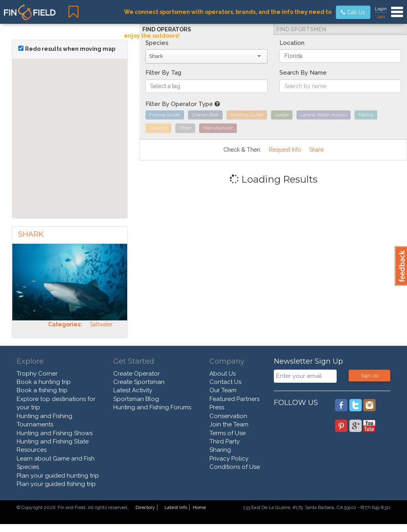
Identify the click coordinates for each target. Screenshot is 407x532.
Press (217, 407)
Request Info (285, 150)
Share (316, 150)
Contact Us (225, 382)
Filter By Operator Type (183, 104)
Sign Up (369, 376)
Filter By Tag (163, 73)
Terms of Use (228, 433)
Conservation (228, 416)
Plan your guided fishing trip (56, 484)
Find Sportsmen (301, 29)
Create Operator (137, 374)
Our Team (223, 390)
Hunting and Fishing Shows (55, 433)
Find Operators (167, 29)
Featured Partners (235, 399)
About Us (223, 374)
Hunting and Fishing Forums (152, 407)
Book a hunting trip (44, 382)
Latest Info (176, 507)
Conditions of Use (235, 467)
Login (381, 9)
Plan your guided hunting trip (58, 476)
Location (292, 43)
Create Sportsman (139, 382)
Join (381, 17)
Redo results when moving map (70, 49)
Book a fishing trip (42, 390)
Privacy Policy (229, 459)
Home (199, 507)
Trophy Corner (37, 374)
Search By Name (303, 73)
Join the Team (229, 424)
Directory (145, 507)
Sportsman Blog (136, 399)
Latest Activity (133, 390)
